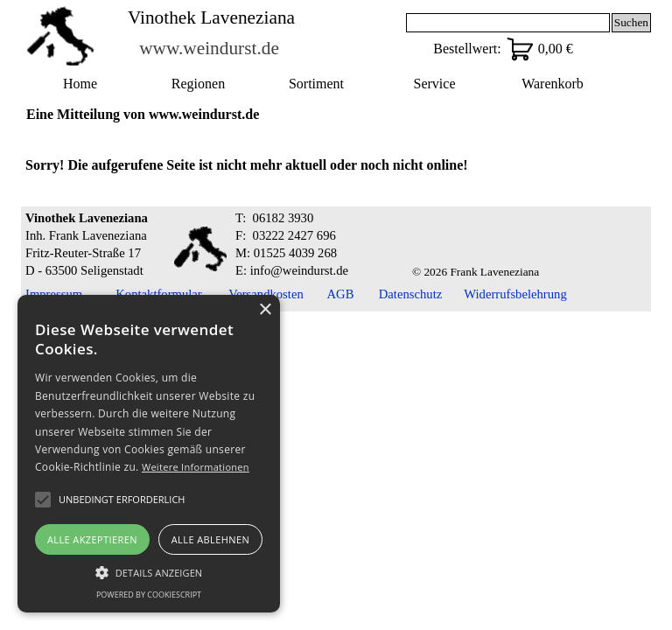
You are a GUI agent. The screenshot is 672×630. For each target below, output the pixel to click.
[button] (149, 570)
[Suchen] (508, 23)
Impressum (54, 294)
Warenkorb (553, 84)
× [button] (265, 310)
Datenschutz (410, 294)
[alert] (149, 454)
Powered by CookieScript (149, 595)
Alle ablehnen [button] (210, 539)
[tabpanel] (336, 165)
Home (80, 84)
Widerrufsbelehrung (515, 294)
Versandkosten (266, 294)
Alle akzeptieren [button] (92, 539)
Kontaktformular (159, 294)
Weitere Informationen (196, 467)
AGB (341, 294)
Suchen (631, 22)
